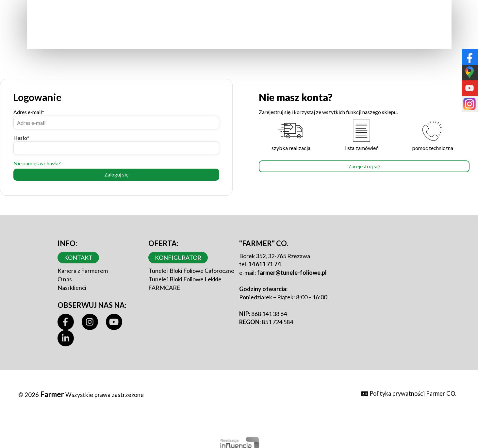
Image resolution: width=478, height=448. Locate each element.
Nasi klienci (72, 288)
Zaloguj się (116, 174)
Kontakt (78, 257)
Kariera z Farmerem (83, 271)
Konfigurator (178, 257)
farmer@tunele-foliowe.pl (292, 273)
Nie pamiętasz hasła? (37, 163)
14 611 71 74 (264, 264)
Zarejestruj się (364, 166)
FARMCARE (164, 288)
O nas (65, 279)
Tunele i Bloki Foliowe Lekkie (185, 279)
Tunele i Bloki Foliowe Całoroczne (191, 271)
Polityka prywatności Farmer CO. (409, 393)
